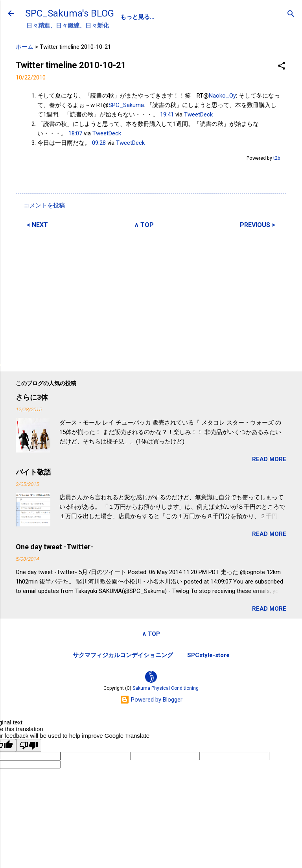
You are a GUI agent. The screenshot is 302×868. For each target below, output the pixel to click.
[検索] (291, 14)
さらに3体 (32, 397)
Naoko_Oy (222, 96)
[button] (282, 66)
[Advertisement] (151, 295)
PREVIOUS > (258, 225)
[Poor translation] (29, 745)
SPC (126, 17)
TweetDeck (198, 115)
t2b (277, 158)
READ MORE (269, 459)
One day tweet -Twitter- (54, 547)
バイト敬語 (33, 472)
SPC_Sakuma (126, 105)
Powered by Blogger (151, 700)
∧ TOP (144, 225)
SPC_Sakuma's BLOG (70, 13)
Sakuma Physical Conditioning (166, 688)
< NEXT (37, 225)
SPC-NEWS (201, 17)
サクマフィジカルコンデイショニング (123, 655)
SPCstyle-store (208, 655)
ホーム (25, 47)
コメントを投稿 (44, 205)
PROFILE (159, 17)
